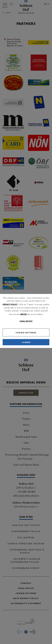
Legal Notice (26, 321)
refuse (23, 314)
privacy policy (10, 304)
